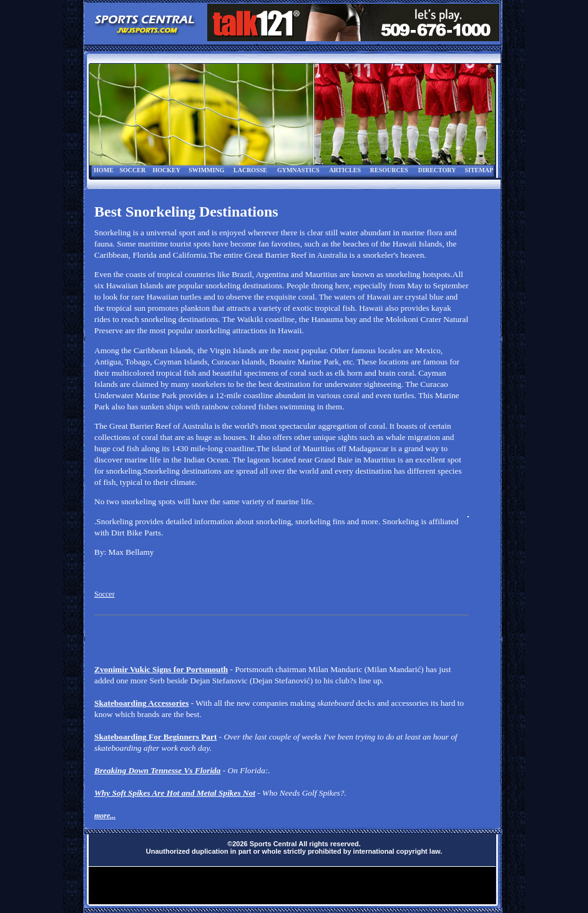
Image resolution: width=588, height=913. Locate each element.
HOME (104, 170)
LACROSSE (250, 170)
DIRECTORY (437, 170)
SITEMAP (479, 170)
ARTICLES (345, 170)
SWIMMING (206, 170)
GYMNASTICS (298, 170)
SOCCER (132, 170)
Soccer (105, 594)
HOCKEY (166, 170)
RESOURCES (389, 170)
